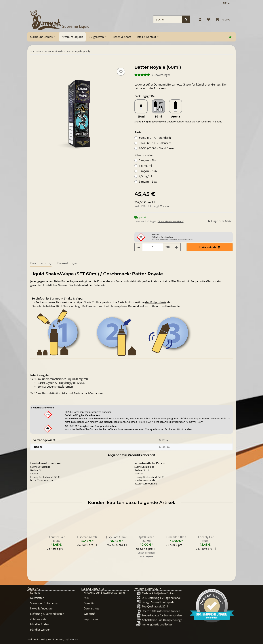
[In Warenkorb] (33, 63)
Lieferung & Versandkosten (47, 614)
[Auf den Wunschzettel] (121, 72)
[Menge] (153, 247)
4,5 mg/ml (145, 176)
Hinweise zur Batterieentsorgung (104, 592)
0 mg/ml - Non (148, 160)
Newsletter (37, 598)
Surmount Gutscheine (44, 603)
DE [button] (225, 3)
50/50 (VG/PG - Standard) (155, 138)
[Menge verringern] (139, 247)
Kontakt (35, 592)
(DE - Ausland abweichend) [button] (170, 221)
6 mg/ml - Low (148, 181)
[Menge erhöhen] (176, 247)
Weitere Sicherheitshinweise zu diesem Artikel (173, 239)
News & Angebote (41, 608)
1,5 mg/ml (145, 166)
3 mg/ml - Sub (148, 171)
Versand (165, 206)
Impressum (91, 619)
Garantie (89, 603)
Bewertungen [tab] (68, 263)
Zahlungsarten (39, 619)
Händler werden (40, 630)
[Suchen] (168, 19)
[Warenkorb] (223, 19)
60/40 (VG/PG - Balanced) (155, 143)
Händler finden (40, 624)
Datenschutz (91, 608)
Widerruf (89, 614)
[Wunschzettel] (208, 19)
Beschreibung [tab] (41, 263)
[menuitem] (43, 37)
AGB (86, 598)
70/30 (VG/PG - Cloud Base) (156, 148)
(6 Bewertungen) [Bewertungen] (153, 75)
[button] (200, 19)
